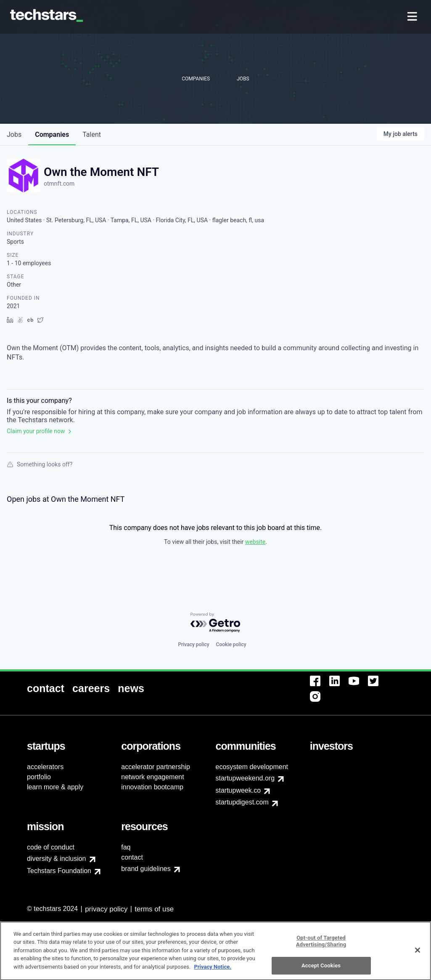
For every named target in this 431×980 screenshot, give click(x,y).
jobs (14, 134)
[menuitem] (413, 17)
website (255, 542)
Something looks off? (40, 464)
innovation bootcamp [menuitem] (152, 787)
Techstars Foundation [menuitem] (59, 871)
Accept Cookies (321, 969)
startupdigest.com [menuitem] (242, 802)
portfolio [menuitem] (39, 777)
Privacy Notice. (213, 971)
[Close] (418, 954)
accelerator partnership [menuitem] (156, 767)
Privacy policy (193, 644)
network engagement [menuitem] (152, 777)
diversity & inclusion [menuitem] (57, 859)
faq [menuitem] (126, 847)
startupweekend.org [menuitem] (245, 778)
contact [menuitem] (132, 857)
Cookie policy (231, 644)
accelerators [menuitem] (45, 767)
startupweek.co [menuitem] (238, 790)
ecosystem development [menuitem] (252, 767)
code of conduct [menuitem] (51, 847)
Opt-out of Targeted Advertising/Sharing (321, 945)
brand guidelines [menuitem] (146, 869)
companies (52, 134)
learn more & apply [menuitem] (55, 787)
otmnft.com (59, 184)
